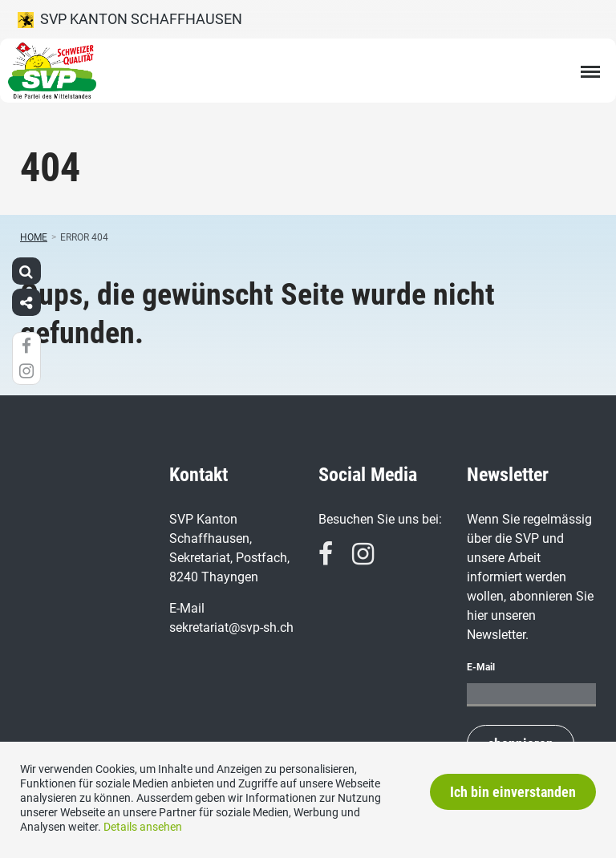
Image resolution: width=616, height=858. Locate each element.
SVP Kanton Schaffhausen (130, 19)
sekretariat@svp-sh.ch (231, 627)
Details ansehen (143, 827)
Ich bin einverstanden (513, 792)
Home (34, 237)
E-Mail (481, 667)
